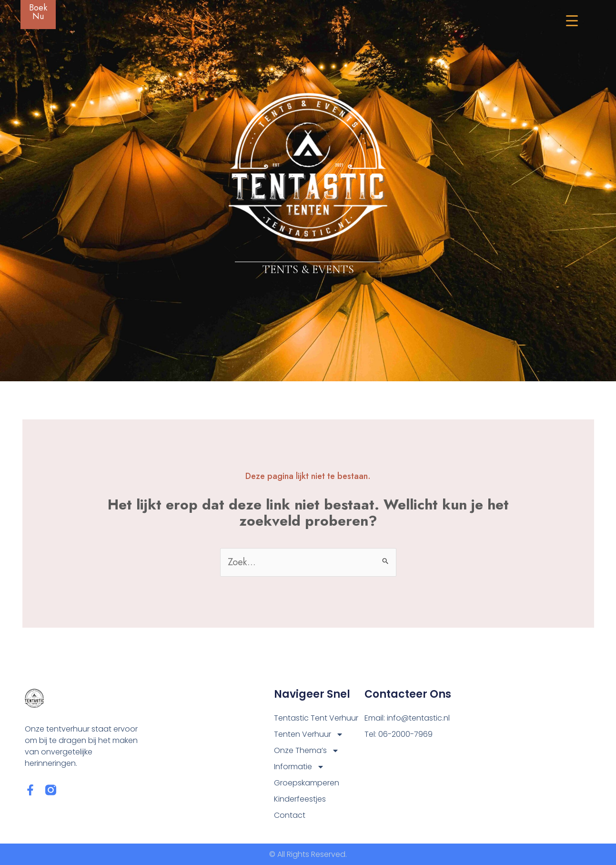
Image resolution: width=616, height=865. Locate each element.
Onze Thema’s (307, 751)
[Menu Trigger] (566, 20)
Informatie (299, 767)
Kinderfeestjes (300, 799)
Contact (290, 815)
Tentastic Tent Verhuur (316, 718)
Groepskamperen (307, 783)
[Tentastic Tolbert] (523, 747)
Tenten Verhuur (309, 734)
